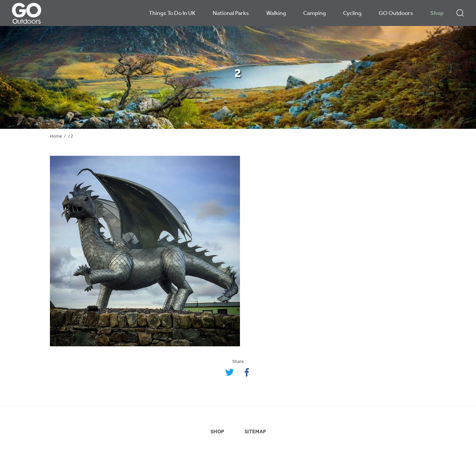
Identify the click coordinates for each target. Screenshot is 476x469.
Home (56, 136)
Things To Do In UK (172, 13)
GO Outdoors (396, 13)
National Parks (231, 13)
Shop (437, 13)
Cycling (352, 13)
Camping (315, 13)
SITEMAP (255, 432)
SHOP (217, 432)
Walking (276, 13)
